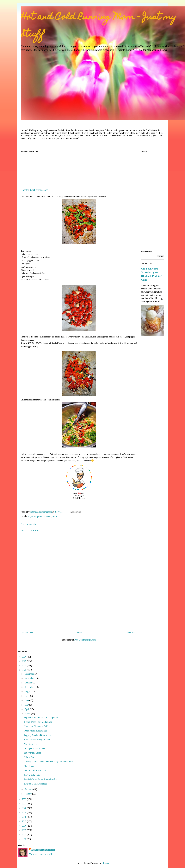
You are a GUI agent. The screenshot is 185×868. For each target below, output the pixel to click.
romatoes (47, 516)
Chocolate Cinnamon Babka (37, 726)
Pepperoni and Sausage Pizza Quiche (41, 717)
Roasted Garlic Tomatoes (36, 784)
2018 (24, 817)
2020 (24, 808)
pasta (40, 516)
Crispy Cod (29, 757)
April (27, 709)
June (27, 700)
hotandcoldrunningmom (43, 850)
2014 (24, 835)
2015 (24, 830)
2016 (24, 826)
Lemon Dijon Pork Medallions (38, 722)
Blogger (105, 863)
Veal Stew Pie (30, 744)
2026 (24, 657)
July (27, 696)
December (29, 674)
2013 (24, 839)
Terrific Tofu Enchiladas (35, 770)
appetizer (32, 516)
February (29, 789)
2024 (24, 666)
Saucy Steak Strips (33, 753)
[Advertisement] (79, 171)
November (30, 678)
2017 (24, 821)
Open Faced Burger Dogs (36, 731)
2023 (24, 670)
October (28, 683)
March (28, 714)
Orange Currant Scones (35, 748)
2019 (24, 812)
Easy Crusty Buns (32, 775)
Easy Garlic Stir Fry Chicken (37, 740)
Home (79, 633)
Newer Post (28, 633)
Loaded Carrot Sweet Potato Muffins (41, 779)
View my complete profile (41, 854)
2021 (24, 804)
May (27, 705)
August (28, 691)
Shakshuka (29, 766)
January (28, 794)
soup (55, 516)
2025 (24, 661)
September (30, 687)
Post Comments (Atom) (85, 640)
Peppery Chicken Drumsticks (37, 735)
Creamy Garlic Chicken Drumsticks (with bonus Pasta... (50, 762)
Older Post (131, 633)
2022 (24, 799)
